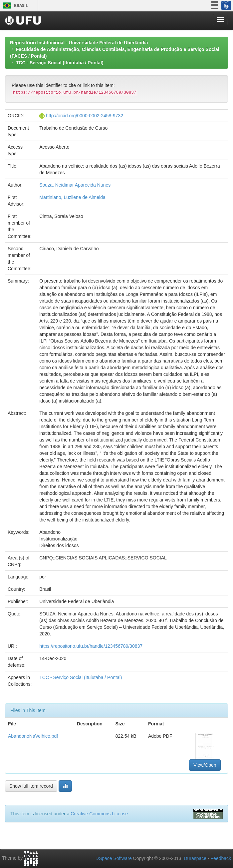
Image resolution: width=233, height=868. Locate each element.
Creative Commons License (99, 814)
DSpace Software (114, 858)
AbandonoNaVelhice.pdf (33, 736)
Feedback (221, 858)
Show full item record (31, 786)
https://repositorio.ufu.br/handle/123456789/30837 (91, 646)
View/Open (205, 765)
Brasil (14, 5)
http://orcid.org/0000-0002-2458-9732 (85, 116)
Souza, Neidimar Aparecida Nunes (75, 185)
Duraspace (195, 858)
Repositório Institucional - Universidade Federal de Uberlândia (79, 43)
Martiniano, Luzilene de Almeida (72, 197)
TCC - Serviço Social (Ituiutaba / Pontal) (60, 63)
